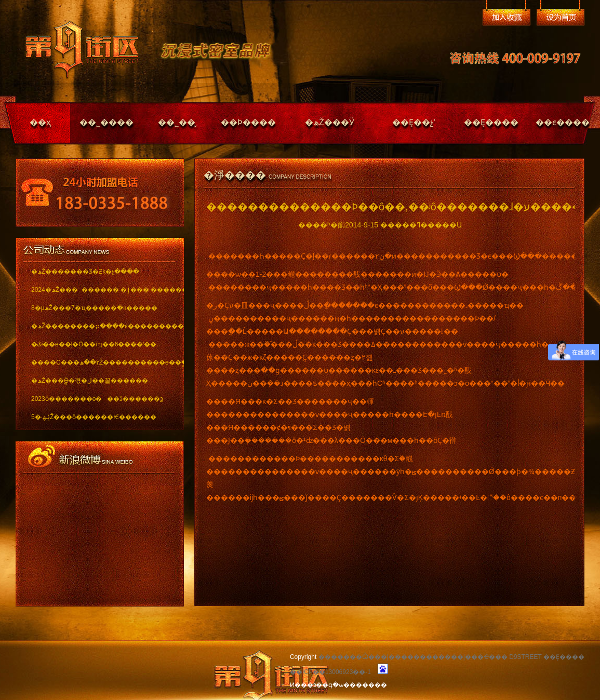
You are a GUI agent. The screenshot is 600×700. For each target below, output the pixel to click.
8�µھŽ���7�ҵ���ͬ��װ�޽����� (94, 308)
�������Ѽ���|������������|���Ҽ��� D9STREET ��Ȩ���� (451, 657)
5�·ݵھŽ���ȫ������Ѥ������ (94, 417)
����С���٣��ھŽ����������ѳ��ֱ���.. (100, 362)
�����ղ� (506, 17)
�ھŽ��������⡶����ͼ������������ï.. (100, 326)
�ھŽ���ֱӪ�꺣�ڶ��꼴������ (90, 381)
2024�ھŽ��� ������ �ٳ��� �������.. (100, 290)
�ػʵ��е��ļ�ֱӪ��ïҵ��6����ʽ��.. (96, 344)
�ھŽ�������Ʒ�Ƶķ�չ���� (85, 272)
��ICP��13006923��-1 (330, 672)
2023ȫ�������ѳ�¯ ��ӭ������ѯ (97, 399)
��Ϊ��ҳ (561, 17)
